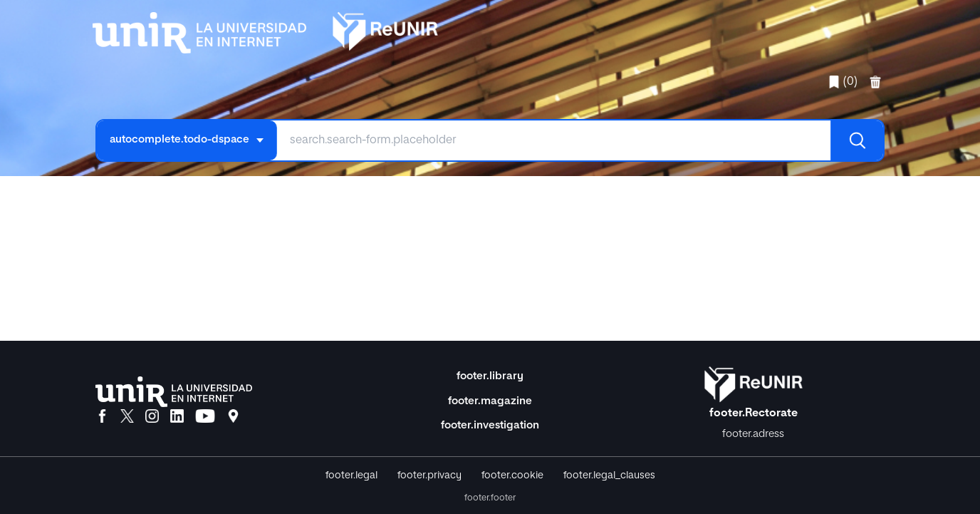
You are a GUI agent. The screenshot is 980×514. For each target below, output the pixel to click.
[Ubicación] (233, 417)
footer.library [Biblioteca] (490, 376)
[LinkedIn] (177, 417)
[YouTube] (205, 417)
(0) (843, 82)
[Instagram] (152, 417)
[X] (127, 417)
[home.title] (266, 30)
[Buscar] (857, 140)
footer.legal (351, 476)
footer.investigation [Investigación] (490, 425)
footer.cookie (512, 476)
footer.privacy (429, 476)
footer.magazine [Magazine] (490, 401)
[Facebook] (102, 417)
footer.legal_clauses (609, 476)
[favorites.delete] (877, 82)
